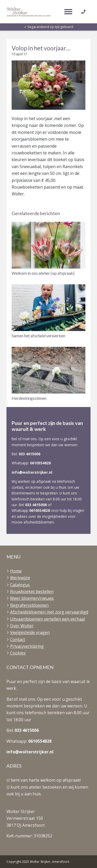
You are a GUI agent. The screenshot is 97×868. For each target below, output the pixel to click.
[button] (48, 249)
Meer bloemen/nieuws (32, 598)
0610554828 (40, 463)
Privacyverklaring (27, 646)
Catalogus (20, 585)
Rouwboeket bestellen (32, 591)
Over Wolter (22, 626)
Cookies (18, 653)
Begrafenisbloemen (29, 605)
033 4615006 (29, 454)
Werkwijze (20, 578)
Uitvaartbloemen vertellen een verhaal (47, 619)
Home (16, 571)
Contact (18, 639)
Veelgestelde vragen (30, 632)
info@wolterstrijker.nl (32, 472)
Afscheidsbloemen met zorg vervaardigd (49, 612)
